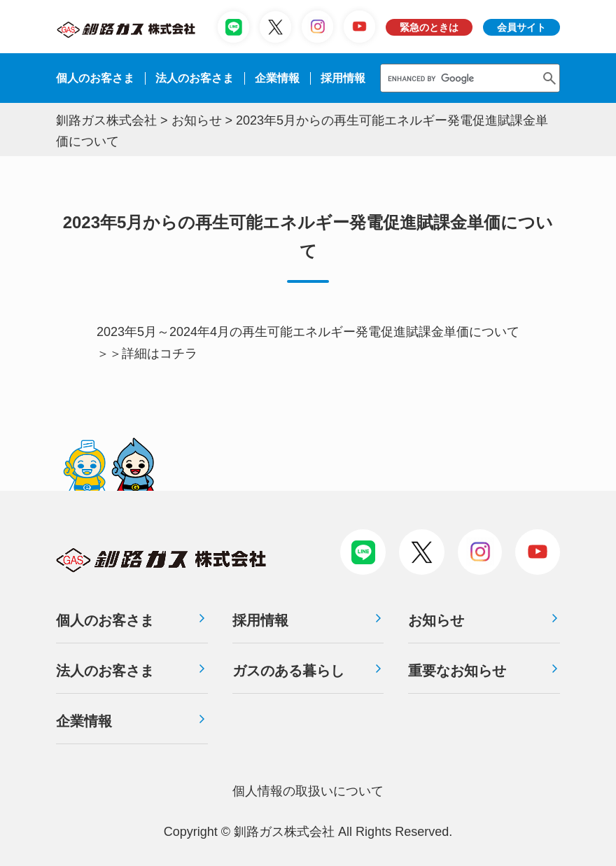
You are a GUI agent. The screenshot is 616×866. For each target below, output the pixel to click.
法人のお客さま (105, 671)
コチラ (178, 354)
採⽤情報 (343, 78)
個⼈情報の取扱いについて (308, 791)
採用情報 (260, 620)
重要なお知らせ (457, 671)
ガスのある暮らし (288, 671)
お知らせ (436, 620)
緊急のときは (429, 27)
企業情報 (277, 78)
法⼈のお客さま (195, 78)
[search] (458, 78)
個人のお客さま (95, 78)
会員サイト (521, 27)
